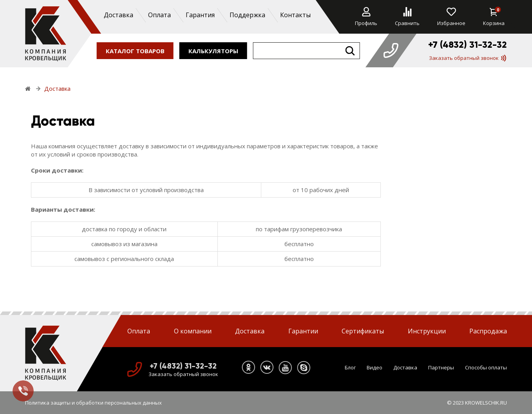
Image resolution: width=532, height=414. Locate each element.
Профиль (366, 17)
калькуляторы (213, 50)
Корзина (494, 17)
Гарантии (303, 331)
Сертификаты (363, 331)
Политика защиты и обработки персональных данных (93, 403)
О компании (193, 331)
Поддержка (247, 15)
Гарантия (200, 15)
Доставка (118, 15)
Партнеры (441, 367)
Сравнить (407, 17)
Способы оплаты (486, 367)
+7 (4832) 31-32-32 (468, 45)
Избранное (451, 17)
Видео (375, 367)
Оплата (159, 15)
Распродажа (488, 331)
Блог (350, 367)
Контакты (295, 15)
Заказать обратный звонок (468, 58)
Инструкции (427, 331)
